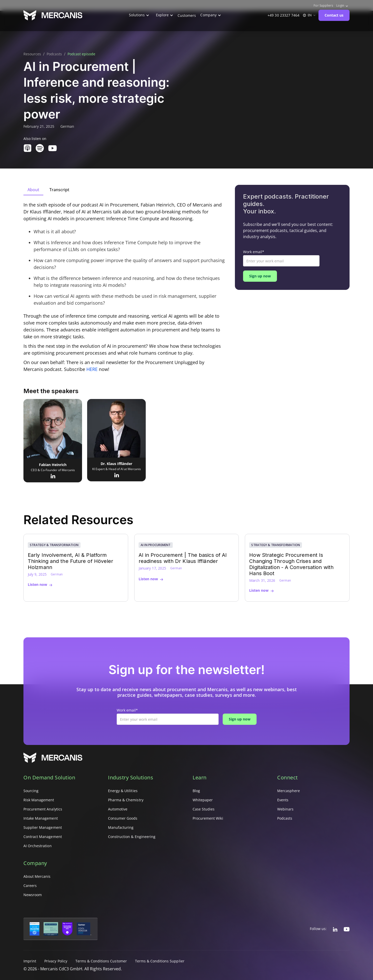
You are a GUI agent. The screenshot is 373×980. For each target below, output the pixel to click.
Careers (30, 886)
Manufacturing (121, 827)
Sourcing (31, 791)
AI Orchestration (38, 846)
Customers (187, 15)
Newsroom (33, 895)
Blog (196, 791)
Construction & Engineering (132, 837)
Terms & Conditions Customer (101, 961)
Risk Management (39, 800)
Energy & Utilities (123, 791)
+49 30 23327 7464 (283, 15)
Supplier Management (43, 827)
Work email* (254, 252)
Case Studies (204, 809)
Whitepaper (203, 800)
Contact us (334, 15)
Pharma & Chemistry (126, 800)
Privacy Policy (56, 961)
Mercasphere (289, 791)
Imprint (30, 961)
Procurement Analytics (43, 809)
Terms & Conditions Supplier (160, 961)
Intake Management (41, 818)
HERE (92, 369)
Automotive (118, 809)
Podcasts (54, 54)
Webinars (285, 809)
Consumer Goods (123, 818)
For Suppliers (323, 6)
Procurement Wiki (208, 818)
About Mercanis (37, 876)
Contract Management (43, 837)
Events (283, 800)
